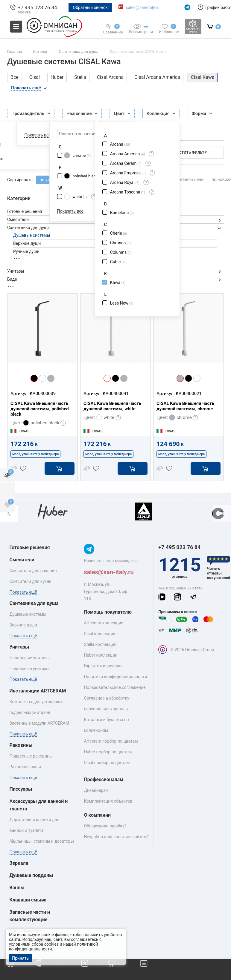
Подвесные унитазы (30, 669)
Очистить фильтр (189, 153)
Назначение (82, 113)
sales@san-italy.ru (143, 7)
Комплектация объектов (108, 801)
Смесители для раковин (33, 571)
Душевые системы (32, 235)
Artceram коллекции (104, 623)
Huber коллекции (101, 655)
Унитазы (16, 271)
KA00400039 (43, 394)
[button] (9, 513)
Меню (151, 965)
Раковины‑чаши (25, 767)
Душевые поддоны (31, 875)
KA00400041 (116, 394)
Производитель (31, 113)
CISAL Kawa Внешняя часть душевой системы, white (112, 406)
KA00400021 (189, 394)
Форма (202, 113)
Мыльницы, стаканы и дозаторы (42, 841)
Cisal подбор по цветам (107, 763)
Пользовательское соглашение (115, 687)
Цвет (122, 113)
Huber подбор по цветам (108, 752)
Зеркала (19, 863)
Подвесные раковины (31, 756)
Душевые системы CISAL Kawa (138, 52)
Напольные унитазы (30, 658)
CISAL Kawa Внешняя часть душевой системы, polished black (40, 409)
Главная (15, 52)
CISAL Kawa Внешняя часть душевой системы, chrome (185, 406)
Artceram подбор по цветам (111, 741)
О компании (97, 815)
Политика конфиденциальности (115, 677)
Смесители (18, 219)
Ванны (17, 888)
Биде (12, 279)
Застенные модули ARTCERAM (39, 723)
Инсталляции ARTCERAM (38, 691)
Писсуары (21, 789)
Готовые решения (25, 211)
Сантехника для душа (79, 52)
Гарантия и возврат (103, 666)
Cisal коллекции (99, 634)
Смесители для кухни (31, 581)
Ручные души (26, 251)
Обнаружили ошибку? (105, 826)
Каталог (41, 52)
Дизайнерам (96, 790)
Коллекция (161, 113)
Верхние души (27, 243)
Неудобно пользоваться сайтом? (116, 837)
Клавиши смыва (28, 900)
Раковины (21, 745)
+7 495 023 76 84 (37, 7)
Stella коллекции (100, 644)
